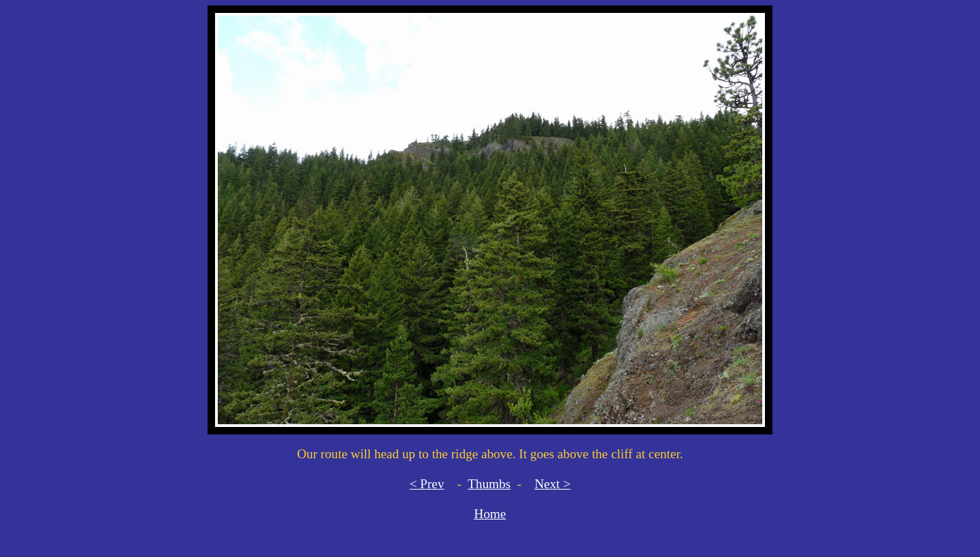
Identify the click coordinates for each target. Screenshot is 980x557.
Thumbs (489, 484)
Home (490, 514)
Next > (552, 484)
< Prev (427, 484)
